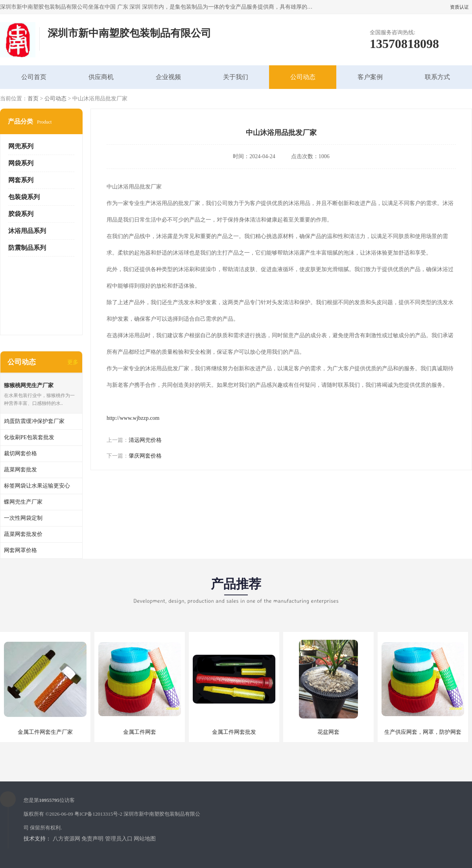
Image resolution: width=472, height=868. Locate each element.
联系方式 (437, 77)
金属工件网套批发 (234, 732)
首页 (33, 99)
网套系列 (21, 180)
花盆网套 (328, 732)
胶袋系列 (21, 214)
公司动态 (303, 77)
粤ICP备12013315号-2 (98, 814)
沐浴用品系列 (27, 231)
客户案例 (370, 77)
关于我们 (236, 77)
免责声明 (92, 839)
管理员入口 (119, 839)
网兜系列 (21, 146)
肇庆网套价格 (145, 456)
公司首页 (34, 77)
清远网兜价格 (145, 440)
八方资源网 (66, 839)
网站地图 (145, 839)
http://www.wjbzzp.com (133, 418)
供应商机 (101, 77)
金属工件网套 (140, 732)
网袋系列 (21, 163)
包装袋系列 (24, 197)
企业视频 (168, 77)
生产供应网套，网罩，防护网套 (423, 732)
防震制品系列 (27, 248)
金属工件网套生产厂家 (45, 732)
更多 (73, 362)
